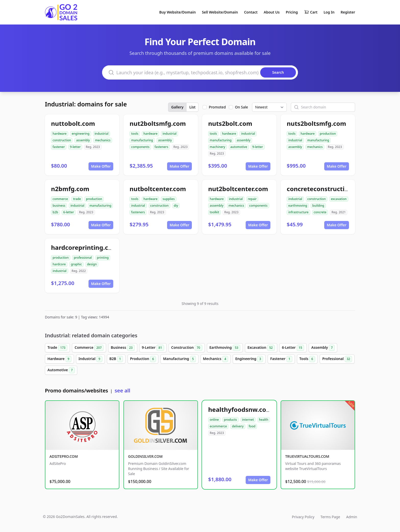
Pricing (292, 12)
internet (248, 420)
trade (77, 199)
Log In (329, 12)
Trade (57, 348)
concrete (320, 212)
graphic (76, 264)
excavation (339, 199)
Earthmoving (225, 348)
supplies (168, 199)
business (59, 206)
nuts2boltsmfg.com (316, 123)
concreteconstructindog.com (331, 189)
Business (123, 348)
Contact (251, 12)
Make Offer (101, 166)
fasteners (161, 147)
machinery (217, 147)
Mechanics (216, 359)
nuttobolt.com (73, 123)
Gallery (177, 107)
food (252, 426)
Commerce (89, 348)
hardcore (59, 264)
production (328, 134)
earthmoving (298, 206)
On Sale (241, 107)
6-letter (69, 212)
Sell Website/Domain (220, 12)
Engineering (249, 359)
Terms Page (330, 517)
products (230, 420)
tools (135, 134)
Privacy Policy (303, 517)
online (214, 420)
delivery (238, 426)
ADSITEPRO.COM (64, 456)
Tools (307, 359)
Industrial (90, 359)
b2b (55, 212)
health (264, 420)
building (318, 206)
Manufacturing (179, 359)
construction (62, 140)
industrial (102, 134)
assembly (83, 140)
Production (143, 359)
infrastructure (298, 212)
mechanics (103, 140)
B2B (116, 359)
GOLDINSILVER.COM (145, 456)
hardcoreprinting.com (84, 247)
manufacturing (142, 140)
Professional (337, 359)
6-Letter (293, 348)
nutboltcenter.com (158, 189)
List (192, 107)
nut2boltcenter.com (238, 189)
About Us (272, 12)
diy (176, 206)
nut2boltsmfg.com (158, 123)
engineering (81, 134)
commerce (60, 199)
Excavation (261, 348)
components (140, 147)
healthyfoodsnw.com (240, 409)
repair (252, 199)
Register (348, 12)
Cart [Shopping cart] (311, 12)
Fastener (281, 359)
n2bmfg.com (70, 189)
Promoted (217, 107)
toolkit (214, 212)
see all (122, 391)
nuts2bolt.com (230, 123)
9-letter (75, 147)
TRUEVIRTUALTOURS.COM (307, 456)
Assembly (323, 348)
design (92, 264)
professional (83, 258)
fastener (59, 147)
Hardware (59, 359)
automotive (239, 147)
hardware (60, 134)
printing (103, 258)
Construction (187, 348)
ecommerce (218, 426)
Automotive (61, 370)
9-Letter (153, 348)
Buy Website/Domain (177, 12)
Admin (352, 517)
